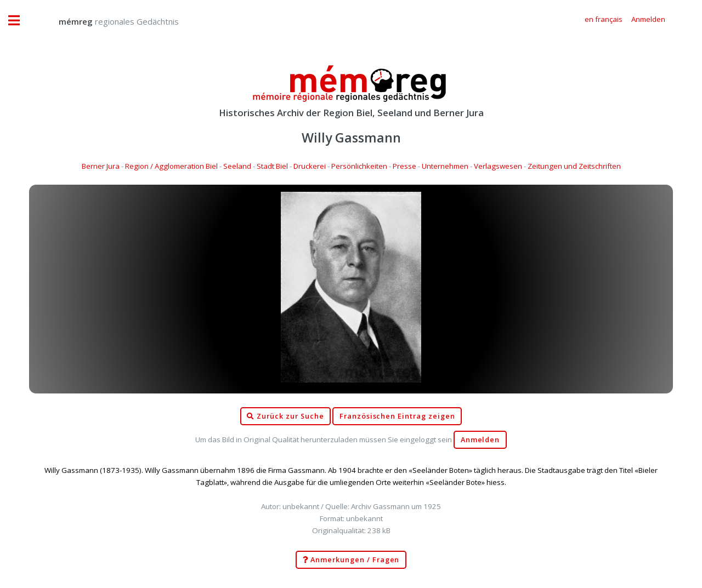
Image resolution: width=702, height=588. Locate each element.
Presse (404, 166)
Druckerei (310, 166)
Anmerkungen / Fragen (351, 560)
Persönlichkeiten (359, 166)
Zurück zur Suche (285, 416)
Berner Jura (101, 166)
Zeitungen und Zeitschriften (574, 166)
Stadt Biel (272, 166)
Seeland (237, 166)
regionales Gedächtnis (108, 21)
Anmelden (480, 440)
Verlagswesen (498, 166)
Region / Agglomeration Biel (171, 166)
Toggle (20, 21)
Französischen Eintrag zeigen (397, 416)
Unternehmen (445, 166)
